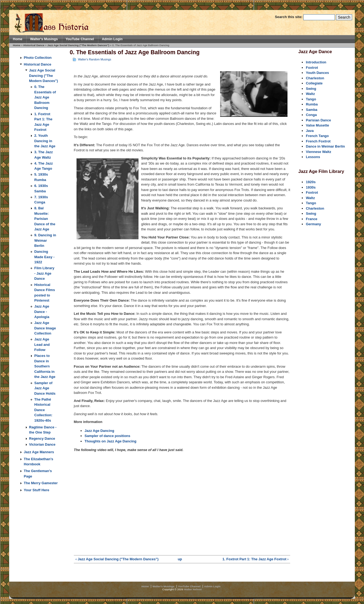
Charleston (315, 78)
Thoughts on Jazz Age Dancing (110, 441)
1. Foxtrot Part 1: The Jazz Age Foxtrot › (256, 559)
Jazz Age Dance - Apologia (42, 312)
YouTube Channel (80, 39)
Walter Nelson (193, 589)
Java (310, 131)
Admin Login (112, 39)
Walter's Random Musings (94, 59)
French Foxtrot (318, 141)
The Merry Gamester (41, 483)
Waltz (310, 94)
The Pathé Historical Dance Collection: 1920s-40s (43, 410)
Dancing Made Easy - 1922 (44, 257)
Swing (311, 89)
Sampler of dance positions (108, 436)
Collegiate (314, 83)
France (312, 219)
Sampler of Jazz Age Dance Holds (45, 388)
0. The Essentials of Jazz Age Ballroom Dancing (45, 97)
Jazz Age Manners (39, 452)
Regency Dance (42, 439)
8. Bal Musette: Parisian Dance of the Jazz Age (45, 219)
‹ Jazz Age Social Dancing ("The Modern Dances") (117, 559)
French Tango (317, 136)
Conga (311, 115)
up (180, 559)
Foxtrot (312, 68)
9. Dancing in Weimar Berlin (45, 240)
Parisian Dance (318, 120)
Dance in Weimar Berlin (325, 146)
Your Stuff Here (36, 490)
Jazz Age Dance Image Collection (45, 328)
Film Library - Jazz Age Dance (44, 273)
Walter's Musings (44, 39)
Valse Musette (317, 125)
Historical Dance (34, 45)
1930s (311, 187)
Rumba (312, 104)
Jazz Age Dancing (99, 431)
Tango (311, 99)
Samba (312, 110)
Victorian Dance (42, 444)
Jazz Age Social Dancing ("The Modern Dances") (78, 45)
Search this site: (289, 17)
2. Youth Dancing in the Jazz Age (45, 141)
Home (18, 39)
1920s (311, 182)
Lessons (313, 157)
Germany (313, 224)
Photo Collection (38, 58)
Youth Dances (317, 73)
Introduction (316, 62)
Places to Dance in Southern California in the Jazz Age (45, 366)
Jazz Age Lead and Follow (42, 344)
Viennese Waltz (318, 152)
